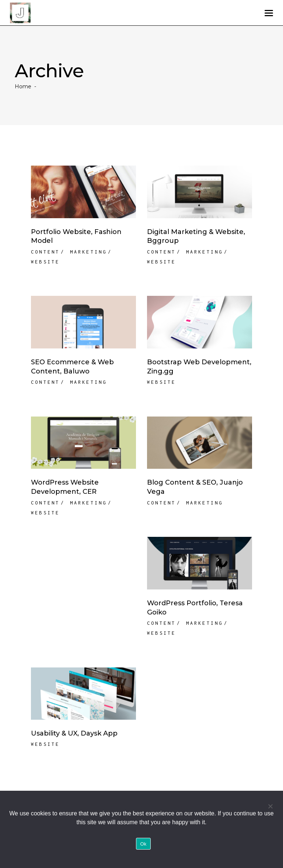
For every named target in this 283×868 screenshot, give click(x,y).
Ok (143, 844)
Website (45, 262)
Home (23, 86)
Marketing (89, 252)
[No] (270, 806)
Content (45, 252)
